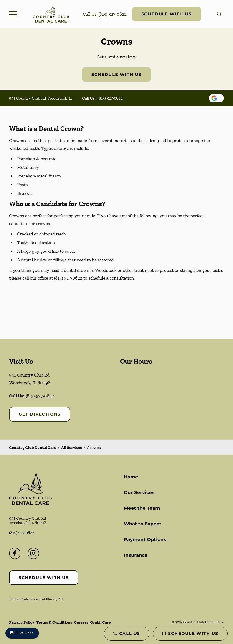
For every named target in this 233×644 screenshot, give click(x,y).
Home (131, 477)
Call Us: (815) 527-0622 (105, 14)
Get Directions (40, 414)
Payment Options (145, 539)
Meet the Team (142, 508)
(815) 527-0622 (110, 98)
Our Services (139, 492)
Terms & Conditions (54, 622)
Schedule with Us (167, 14)
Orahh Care (100, 622)
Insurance (136, 555)
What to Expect (143, 524)
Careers (81, 622)
